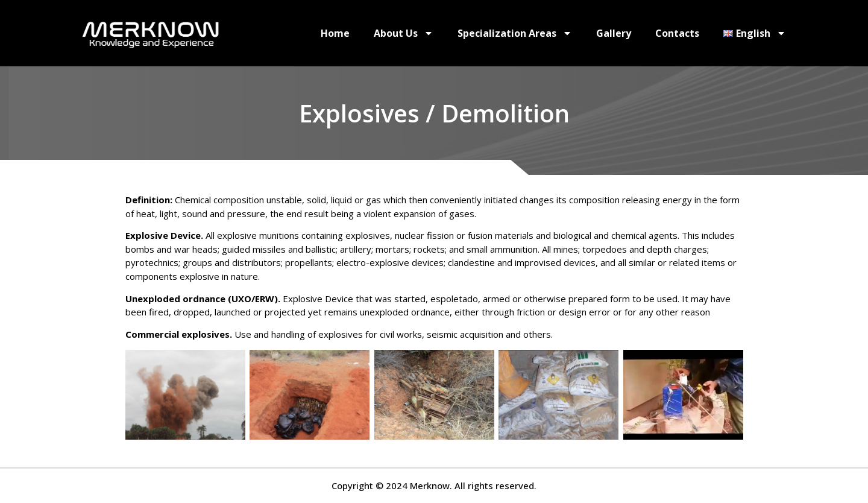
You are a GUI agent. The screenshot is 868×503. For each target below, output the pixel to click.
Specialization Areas (515, 33)
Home (335, 33)
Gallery (614, 33)
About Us (404, 33)
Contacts (677, 33)
